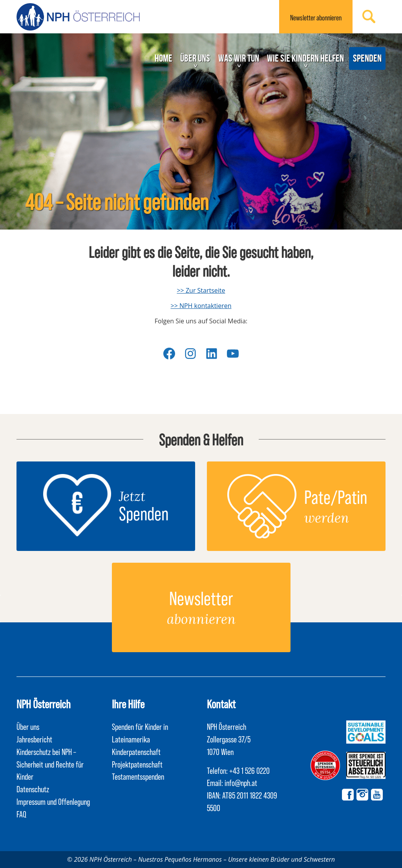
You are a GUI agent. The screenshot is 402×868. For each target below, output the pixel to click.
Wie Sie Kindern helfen (305, 58)
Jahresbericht (34, 739)
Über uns (195, 58)
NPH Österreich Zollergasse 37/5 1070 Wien (229, 739)
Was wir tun (239, 58)
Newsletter (316, 17)
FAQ (21, 814)
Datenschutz (33, 789)
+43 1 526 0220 (249, 770)
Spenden (367, 58)
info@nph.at (241, 782)
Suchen (369, 16)
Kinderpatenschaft (136, 751)
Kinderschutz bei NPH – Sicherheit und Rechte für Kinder (50, 764)
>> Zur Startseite (201, 290)
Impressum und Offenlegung (53, 801)
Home (164, 58)
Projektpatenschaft (137, 764)
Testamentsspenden (138, 776)
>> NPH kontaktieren (201, 306)
